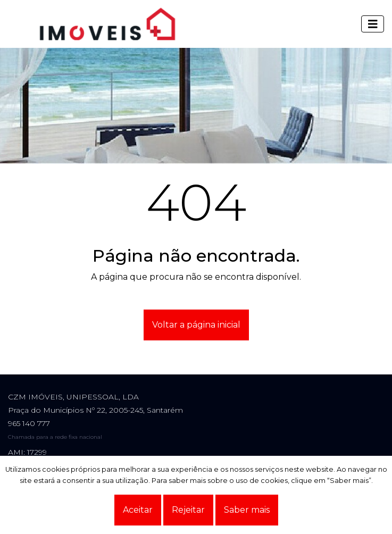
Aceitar (138, 510)
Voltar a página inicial (196, 325)
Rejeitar (188, 510)
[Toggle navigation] (373, 24)
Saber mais (247, 510)
